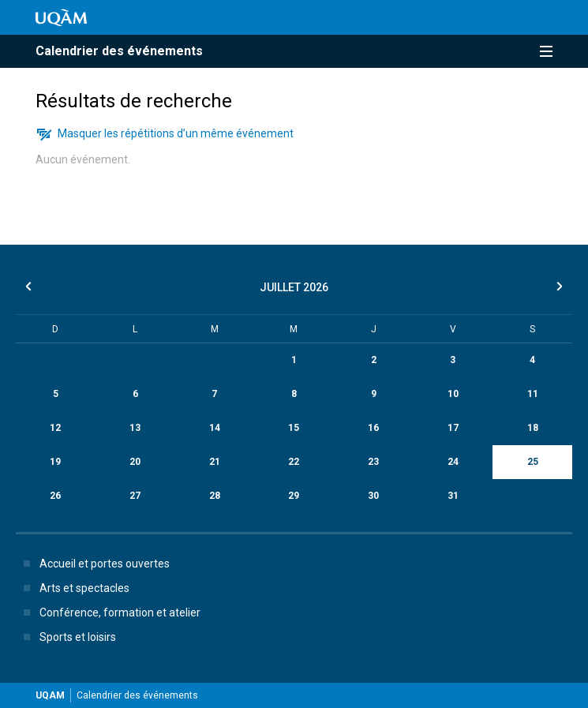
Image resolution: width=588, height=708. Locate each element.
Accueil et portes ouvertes (94, 564)
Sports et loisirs (67, 637)
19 (55, 462)
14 (215, 428)
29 (294, 496)
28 (215, 496)
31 (453, 496)
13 (135, 428)
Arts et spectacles (73, 588)
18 (533, 428)
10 (453, 394)
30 (373, 496)
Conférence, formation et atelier (109, 612)
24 (453, 462)
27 (135, 496)
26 (55, 496)
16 (373, 428)
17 (453, 428)
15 (294, 428)
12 (55, 428)
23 (373, 462)
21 (215, 462)
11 (533, 394)
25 (533, 462)
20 (135, 462)
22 (294, 462)
